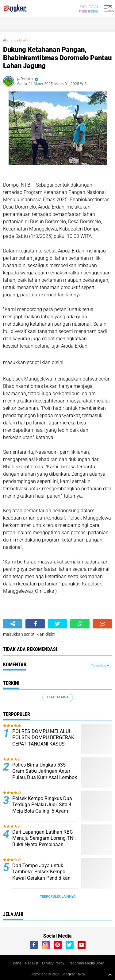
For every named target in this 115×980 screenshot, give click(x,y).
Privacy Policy (53, 963)
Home (16, 963)
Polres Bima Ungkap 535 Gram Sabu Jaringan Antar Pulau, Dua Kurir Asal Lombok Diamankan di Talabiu (45, 774)
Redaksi (32, 963)
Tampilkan (100, 666)
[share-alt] (13, 624)
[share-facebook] (35, 624)
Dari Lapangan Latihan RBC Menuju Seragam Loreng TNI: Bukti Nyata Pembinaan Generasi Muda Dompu (44, 841)
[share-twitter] (57, 624)
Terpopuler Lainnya (58, 897)
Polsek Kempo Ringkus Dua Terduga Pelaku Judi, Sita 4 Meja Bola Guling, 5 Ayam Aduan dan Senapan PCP (42, 808)
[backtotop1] (110, 975)
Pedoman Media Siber (86, 963)
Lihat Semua (58, 697)
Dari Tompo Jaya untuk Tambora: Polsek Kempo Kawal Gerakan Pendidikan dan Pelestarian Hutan (41, 875)
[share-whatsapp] (80, 624)
